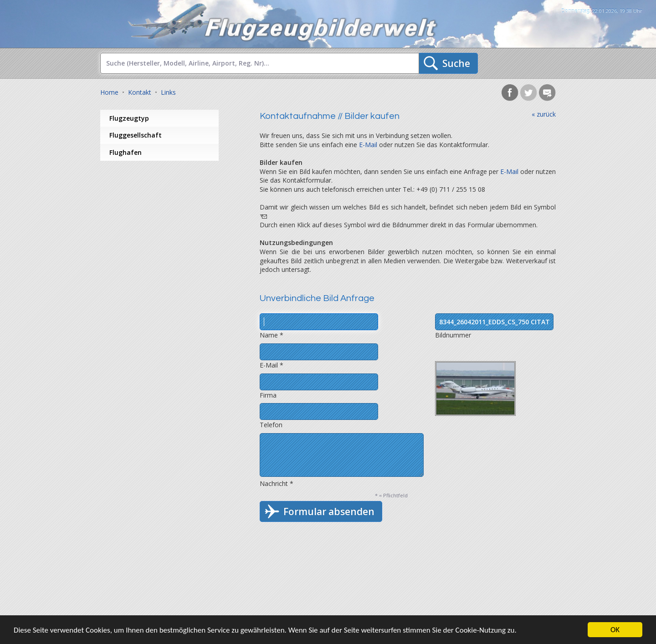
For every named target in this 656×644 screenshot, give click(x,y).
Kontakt (140, 92)
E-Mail (368, 145)
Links (168, 92)
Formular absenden (329, 511)
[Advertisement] (173, 234)
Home (109, 92)
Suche (456, 63)
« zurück (544, 114)
